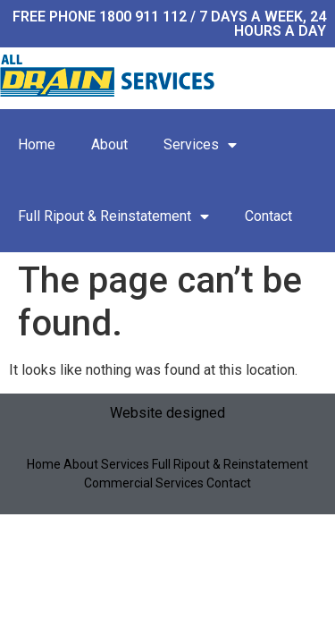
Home (37, 144)
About (109, 144)
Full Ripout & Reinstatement (113, 216)
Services (200, 145)
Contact (268, 216)
